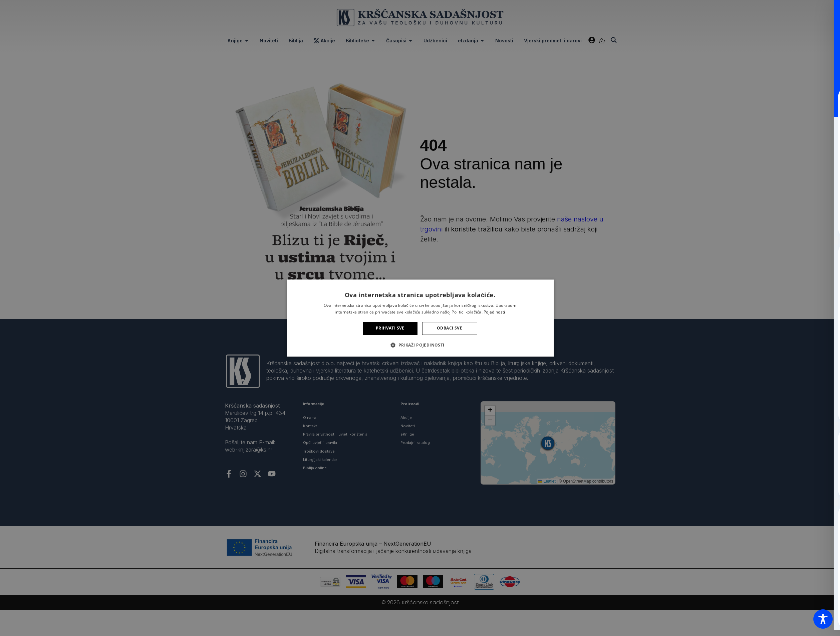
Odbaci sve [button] (450, 328)
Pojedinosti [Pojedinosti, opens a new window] (494, 312)
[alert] (420, 318)
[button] (420, 345)
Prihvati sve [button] (390, 328)
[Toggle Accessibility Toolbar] (823, 619)
